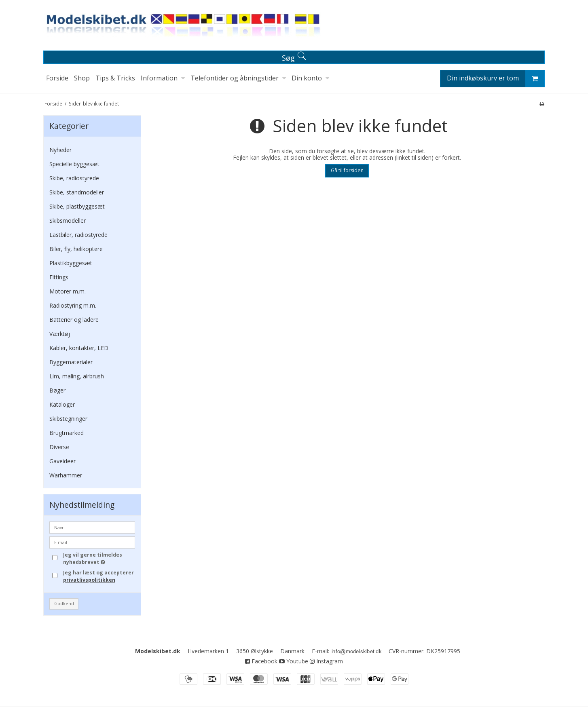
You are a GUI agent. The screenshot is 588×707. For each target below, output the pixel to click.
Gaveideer (62, 461)
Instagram (326, 661)
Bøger (57, 390)
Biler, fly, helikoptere (76, 249)
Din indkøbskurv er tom (496, 79)
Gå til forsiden (347, 170)
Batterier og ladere (74, 320)
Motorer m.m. (68, 291)
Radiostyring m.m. (73, 305)
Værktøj (60, 334)
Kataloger (62, 404)
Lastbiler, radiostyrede (78, 235)
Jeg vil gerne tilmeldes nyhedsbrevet (99, 558)
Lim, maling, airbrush (77, 376)
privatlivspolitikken (89, 580)
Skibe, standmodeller (77, 192)
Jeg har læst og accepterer (98, 576)
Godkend (64, 604)
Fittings (59, 277)
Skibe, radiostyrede (74, 178)
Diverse (59, 447)
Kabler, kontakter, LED (79, 348)
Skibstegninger (68, 419)
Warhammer (66, 475)
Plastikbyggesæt (71, 263)
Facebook (261, 661)
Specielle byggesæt (74, 164)
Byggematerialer (71, 362)
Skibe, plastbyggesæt (77, 206)
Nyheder (60, 150)
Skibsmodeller (68, 221)
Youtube (294, 661)
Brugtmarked (67, 433)
